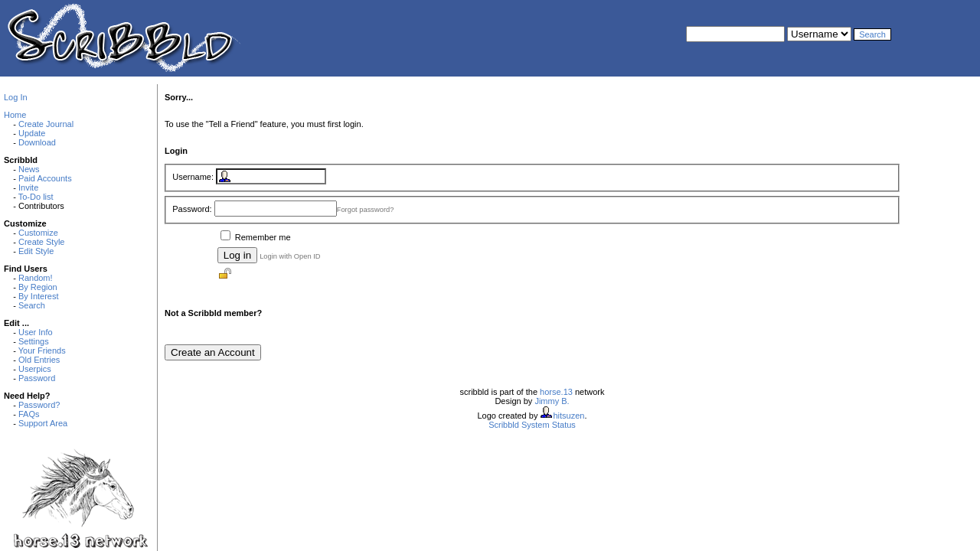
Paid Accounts (45, 178)
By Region (38, 287)
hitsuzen (568, 416)
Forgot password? (366, 210)
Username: (193, 177)
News (29, 169)
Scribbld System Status (532, 425)
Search (32, 305)
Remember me (263, 237)
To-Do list (36, 197)
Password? (39, 405)
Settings (34, 341)
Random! (36, 278)
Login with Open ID (290, 256)
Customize (38, 233)
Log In (16, 97)
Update (32, 133)
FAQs (29, 414)
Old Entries (39, 360)
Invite (28, 187)
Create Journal (46, 124)
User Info (36, 332)
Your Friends (42, 350)
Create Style (42, 242)
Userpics (35, 369)
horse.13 (556, 392)
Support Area (43, 423)
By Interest (39, 296)
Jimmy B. (552, 401)
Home (15, 115)
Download (37, 142)
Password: (192, 209)
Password (37, 378)
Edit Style (36, 251)
